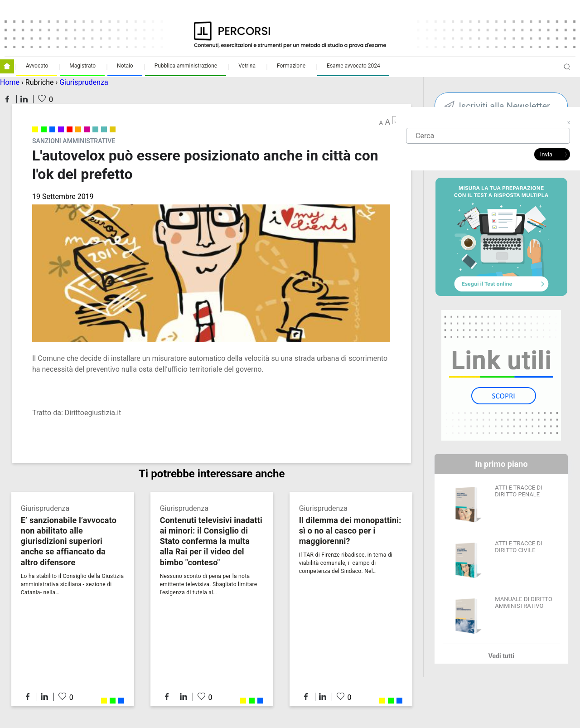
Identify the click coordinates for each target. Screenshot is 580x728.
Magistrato (82, 66)
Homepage (7, 66)
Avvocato (37, 66)
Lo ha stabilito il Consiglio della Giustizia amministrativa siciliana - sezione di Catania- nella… (72, 584)
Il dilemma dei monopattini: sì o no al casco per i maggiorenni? (350, 531)
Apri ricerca (567, 70)
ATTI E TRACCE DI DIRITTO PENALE (518, 491)
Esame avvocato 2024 (353, 66)
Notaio (125, 66)
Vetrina (247, 66)
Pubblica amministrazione (186, 66)
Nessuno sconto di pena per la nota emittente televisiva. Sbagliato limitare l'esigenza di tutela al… (209, 584)
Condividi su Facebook (7, 99)
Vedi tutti (501, 656)
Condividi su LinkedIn (24, 99)
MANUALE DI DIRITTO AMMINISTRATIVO (524, 602)
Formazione (291, 66)
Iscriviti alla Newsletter (504, 106)
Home (10, 82)
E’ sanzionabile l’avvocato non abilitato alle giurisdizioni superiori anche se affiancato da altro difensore (69, 541)
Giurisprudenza (84, 82)
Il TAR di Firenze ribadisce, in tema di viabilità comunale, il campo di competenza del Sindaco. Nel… (346, 563)
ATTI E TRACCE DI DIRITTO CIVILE (518, 547)
